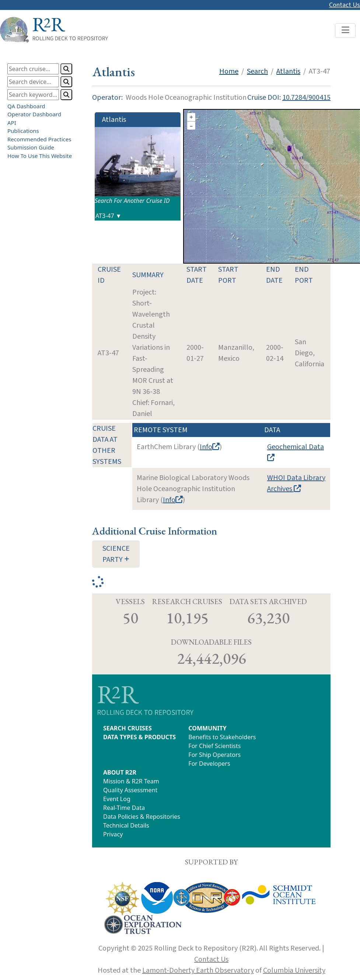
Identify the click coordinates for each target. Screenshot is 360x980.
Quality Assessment (130, 790)
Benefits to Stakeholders (222, 737)
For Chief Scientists (214, 746)
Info (210, 447)
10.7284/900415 (306, 98)
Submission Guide (31, 147)
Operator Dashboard (34, 114)
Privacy (113, 834)
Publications (23, 131)
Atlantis (288, 71)
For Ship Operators (214, 755)
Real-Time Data (124, 808)
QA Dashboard (26, 106)
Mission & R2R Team (131, 781)
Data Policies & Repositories (142, 817)
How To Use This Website (40, 156)
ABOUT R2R (120, 772)
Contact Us (345, 5)
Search (257, 71)
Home (229, 71)
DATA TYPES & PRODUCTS (139, 737)
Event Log (117, 799)
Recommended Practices (39, 139)
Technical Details (126, 825)
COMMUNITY (207, 728)
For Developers (209, 764)
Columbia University (294, 970)
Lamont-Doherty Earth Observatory (198, 970)
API (12, 123)
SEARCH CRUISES (127, 728)
